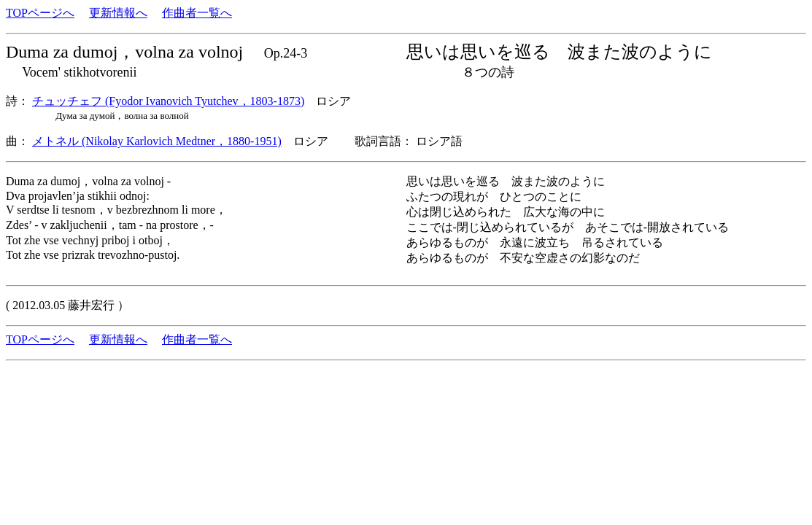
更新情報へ (118, 13)
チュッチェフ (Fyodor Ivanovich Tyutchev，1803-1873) (168, 101)
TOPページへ (40, 13)
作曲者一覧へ (197, 13)
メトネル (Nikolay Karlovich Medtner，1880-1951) (157, 141)
